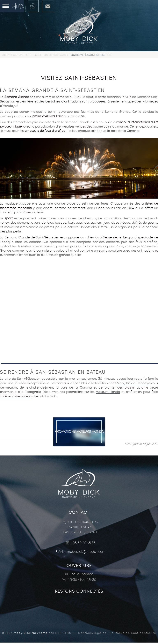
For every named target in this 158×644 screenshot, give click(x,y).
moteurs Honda (108, 392)
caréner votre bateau (16, 396)
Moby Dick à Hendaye (134, 383)
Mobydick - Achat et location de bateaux (34, 55)
